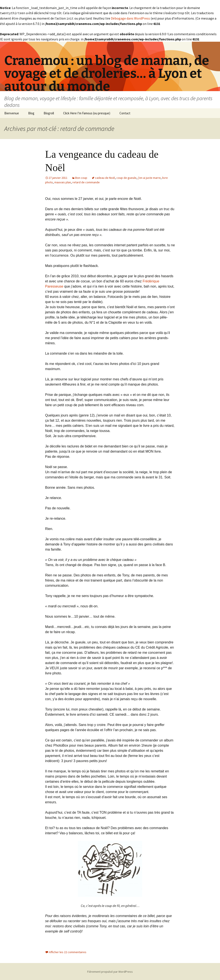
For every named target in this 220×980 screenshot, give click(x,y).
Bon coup (81, 177)
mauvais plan (63, 182)
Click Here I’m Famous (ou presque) (87, 113)
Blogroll (49, 113)
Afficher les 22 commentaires (68, 952)
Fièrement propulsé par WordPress (110, 971)
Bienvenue (12, 113)
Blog (31, 113)
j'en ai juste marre (149, 177)
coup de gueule (126, 177)
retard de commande (86, 182)
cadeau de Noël (105, 177)
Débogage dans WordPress (130, 18)
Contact (125, 113)
